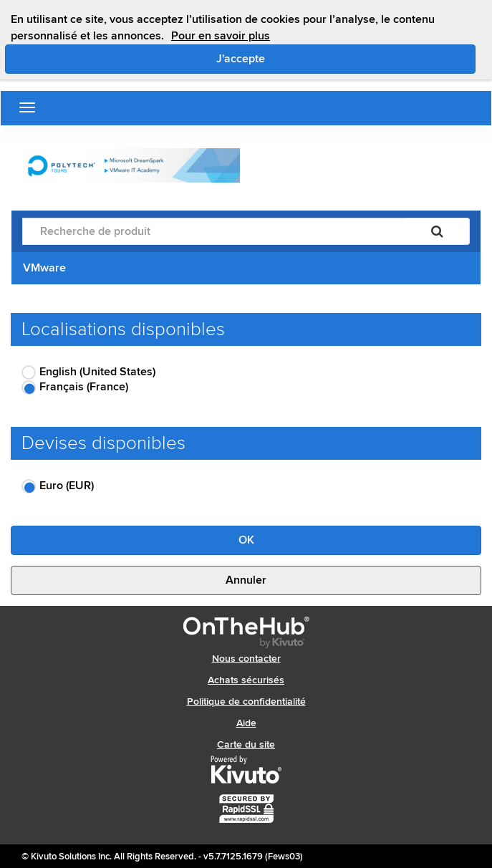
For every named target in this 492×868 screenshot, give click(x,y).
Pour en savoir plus (221, 36)
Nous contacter (246, 659)
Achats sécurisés (246, 680)
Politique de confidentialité (246, 701)
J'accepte (301, 58)
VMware (44, 268)
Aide (246, 723)
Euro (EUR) (67, 486)
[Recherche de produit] (214, 231)
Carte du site (246, 744)
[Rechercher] (437, 231)
